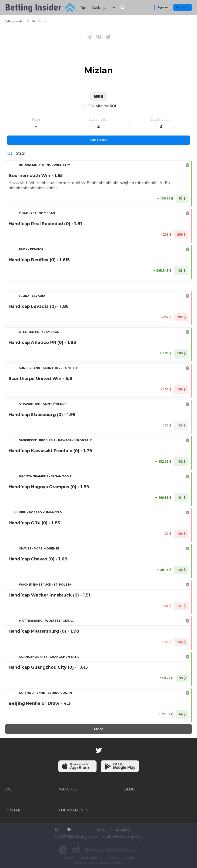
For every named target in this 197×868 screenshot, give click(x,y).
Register (183, 7)
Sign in (163, 7)
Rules (101, 829)
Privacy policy (121, 829)
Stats (20, 153)
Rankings (99, 8)
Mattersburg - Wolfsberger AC (46, 621)
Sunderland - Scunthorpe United (48, 368)
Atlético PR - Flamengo (39, 332)
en (69, 829)
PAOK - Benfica (31, 249)
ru (57, 829)
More (99, 729)
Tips (83, 8)
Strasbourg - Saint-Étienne (43, 404)
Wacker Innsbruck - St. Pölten (45, 585)
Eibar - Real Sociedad (37, 213)
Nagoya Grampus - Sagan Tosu (45, 476)
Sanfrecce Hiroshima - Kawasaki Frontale (55, 440)
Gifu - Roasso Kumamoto (40, 512)
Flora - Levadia (32, 296)
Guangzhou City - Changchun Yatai (49, 657)
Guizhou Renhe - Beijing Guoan (45, 693)
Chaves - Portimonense (39, 548)
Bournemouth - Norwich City (44, 165)
